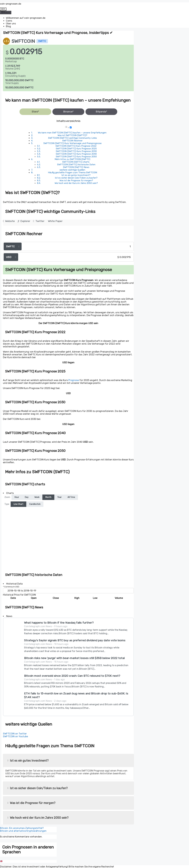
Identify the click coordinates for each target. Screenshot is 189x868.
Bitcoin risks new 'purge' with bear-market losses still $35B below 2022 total (74, 658)
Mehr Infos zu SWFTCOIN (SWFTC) (72, 159)
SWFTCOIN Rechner (72, 141)
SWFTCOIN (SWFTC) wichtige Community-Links (72, 138)
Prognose (74, 380)
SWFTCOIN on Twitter (15, 734)
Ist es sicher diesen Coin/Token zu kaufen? (76, 178)
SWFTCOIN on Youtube (15, 736)
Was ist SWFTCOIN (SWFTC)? (72, 135)
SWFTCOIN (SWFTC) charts (76, 162)
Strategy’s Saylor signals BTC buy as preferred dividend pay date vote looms (75, 640)
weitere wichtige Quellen (72, 170)
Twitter (39, 221)
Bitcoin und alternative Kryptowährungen (23, 831)
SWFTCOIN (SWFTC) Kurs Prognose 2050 (76, 157)
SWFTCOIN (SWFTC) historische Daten (76, 165)
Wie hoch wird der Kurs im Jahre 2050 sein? (76, 183)
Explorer (24, 221)
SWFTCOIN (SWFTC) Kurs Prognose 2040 (76, 154)
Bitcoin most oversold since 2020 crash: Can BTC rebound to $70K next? (72, 676)
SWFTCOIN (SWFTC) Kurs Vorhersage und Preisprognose (72, 143)
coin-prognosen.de (11, 4)
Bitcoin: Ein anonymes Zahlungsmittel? (22, 828)
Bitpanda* (101, 112)
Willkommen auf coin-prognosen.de (26, 18)
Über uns (11, 24)
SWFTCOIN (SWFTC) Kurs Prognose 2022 (76, 146)
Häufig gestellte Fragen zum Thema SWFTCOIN (72, 173)
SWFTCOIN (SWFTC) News (76, 167)
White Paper (55, 221)
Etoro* (35, 112)
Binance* (68, 112)
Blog (8, 26)
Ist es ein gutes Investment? (76, 175)
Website (9, 221)
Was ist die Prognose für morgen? (76, 180)
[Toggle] (71, 127)
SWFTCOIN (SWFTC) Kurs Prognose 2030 (76, 151)
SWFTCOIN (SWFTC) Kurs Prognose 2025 (76, 149)
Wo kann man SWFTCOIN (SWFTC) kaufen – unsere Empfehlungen (72, 133)
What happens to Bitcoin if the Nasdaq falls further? (59, 623)
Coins (9, 21)
